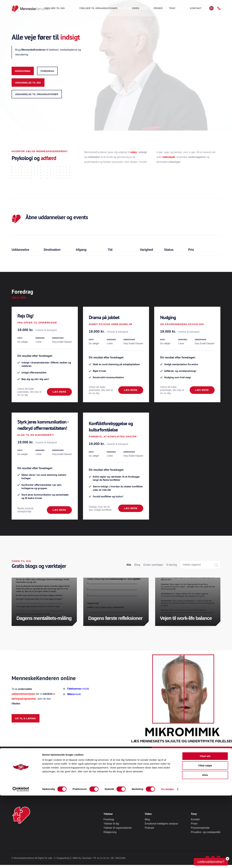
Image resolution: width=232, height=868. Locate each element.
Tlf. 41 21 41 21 (194, 772)
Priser (172, 10)
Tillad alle (205, 829)
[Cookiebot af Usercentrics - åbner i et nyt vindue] (21, 862)
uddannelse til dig (28, 83)
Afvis (205, 847)
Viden (159, 10)
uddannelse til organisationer (37, 94)
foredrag (47, 71)
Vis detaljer (167, 862)
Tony (185, 10)
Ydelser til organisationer (131, 10)
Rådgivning (23, 71)
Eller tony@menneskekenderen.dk (188, 781)
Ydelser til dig (97, 10)
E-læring (172, 568)
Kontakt (199, 10)
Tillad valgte (205, 838)
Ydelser (108, 817)
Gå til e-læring (26, 722)
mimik (78, 692)
